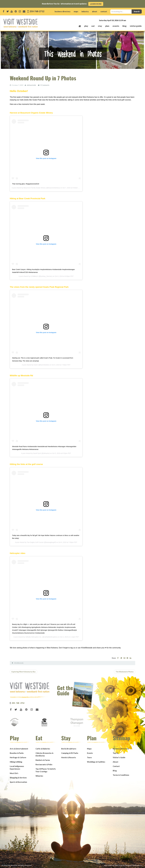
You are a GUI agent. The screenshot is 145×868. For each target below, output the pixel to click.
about (95, 11)
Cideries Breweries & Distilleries (44, 754)
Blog (124, 26)
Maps (89, 749)
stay (100, 26)
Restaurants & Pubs (44, 764)
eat (93, 26)
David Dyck (37, 453)
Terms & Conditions (121, 775)
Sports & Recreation (18, 782)
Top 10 (116, 753)
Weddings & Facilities (96, 762)
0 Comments (45, 85)
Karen (36, 365)
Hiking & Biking (16, 762)
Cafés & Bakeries (43, 749)
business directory (63, 11)
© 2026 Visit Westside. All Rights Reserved (17, 865)
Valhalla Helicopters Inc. (33, 637)
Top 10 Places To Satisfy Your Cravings (46, 770)
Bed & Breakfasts (69, 749)
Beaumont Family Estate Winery (35, 188)
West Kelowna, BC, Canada (128, 20)
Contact (116, 766)
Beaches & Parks (17, 753)
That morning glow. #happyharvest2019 (26, 184)
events (116, 26)
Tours (89, 757)
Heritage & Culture (18, 757)
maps (76, 11)
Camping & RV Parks (70, 753)
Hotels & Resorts (69, 757)
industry (85, 11)
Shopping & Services (18, 778)
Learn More (96, 4)
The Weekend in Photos (125, 672)
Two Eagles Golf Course (35, 542)
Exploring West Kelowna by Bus (23, 672)
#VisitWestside (19, 663)
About (116, 762)
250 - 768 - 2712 (18, 703)
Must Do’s (14, 773)
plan (107, 26)
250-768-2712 (37, 11)
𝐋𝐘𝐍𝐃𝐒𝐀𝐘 (34, 276)
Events (90, 753)
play (86, 26)
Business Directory (121, 749)
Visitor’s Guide (119, 757)
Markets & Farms (43, 760)
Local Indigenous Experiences (17, 767)
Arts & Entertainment (19, 749)
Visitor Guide (136, 26)
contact (104, 11)
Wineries (39, 776)
